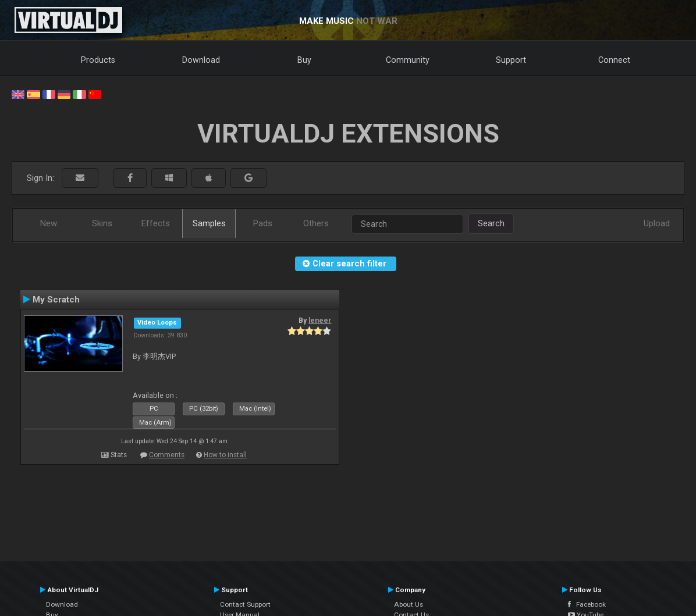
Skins (102, 223)
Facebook (587, 604)
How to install (225, 455)
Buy (304, 60)
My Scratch (56, 300)
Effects (156, 223)
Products (98, 60)
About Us (409, 604)
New (49, 223)
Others (316, 223)
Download (201, 60)
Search (491, 223)
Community (408, 60)
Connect (614, 60)
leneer (320, 321)
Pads (263, 223)
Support (511, 60)
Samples (209, 223)
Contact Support (245, 604)
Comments (167, 455)
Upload (657, 223)
